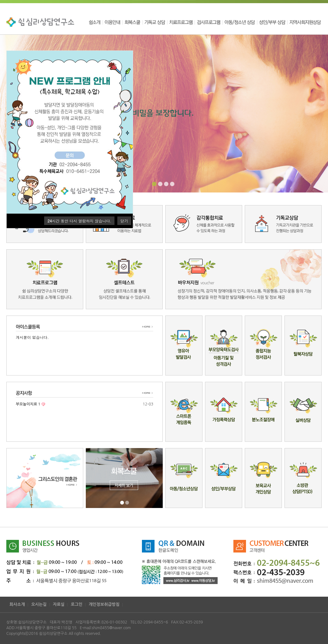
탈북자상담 (303, 346)
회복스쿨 (132, 22)
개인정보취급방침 (104, 604)
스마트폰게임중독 (184, 412)
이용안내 (112, 22)
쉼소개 (95, 22)
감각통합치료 (204, 224)
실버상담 (303, 412)
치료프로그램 (181, 22)
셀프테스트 (124, 279)
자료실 (59, 604)
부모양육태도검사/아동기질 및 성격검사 (224, 346)
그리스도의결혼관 (45, 478)
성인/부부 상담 (272, 22)
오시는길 (39, 604)
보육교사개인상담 (263, 478)
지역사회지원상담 (305, 22)
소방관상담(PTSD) (303, 478)
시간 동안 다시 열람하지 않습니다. (79, 221)
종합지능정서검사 (263, 346)
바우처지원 (243, 279)
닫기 (124, 221)
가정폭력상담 (224, 412)
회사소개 (17, 604)
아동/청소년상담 (184, 478)
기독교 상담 (155, 22)
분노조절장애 (263, 412)
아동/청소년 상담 (240, 22)
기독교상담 (283, 224)
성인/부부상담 (224, 478)
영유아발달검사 (184, 346)
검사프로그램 (208, 22)
